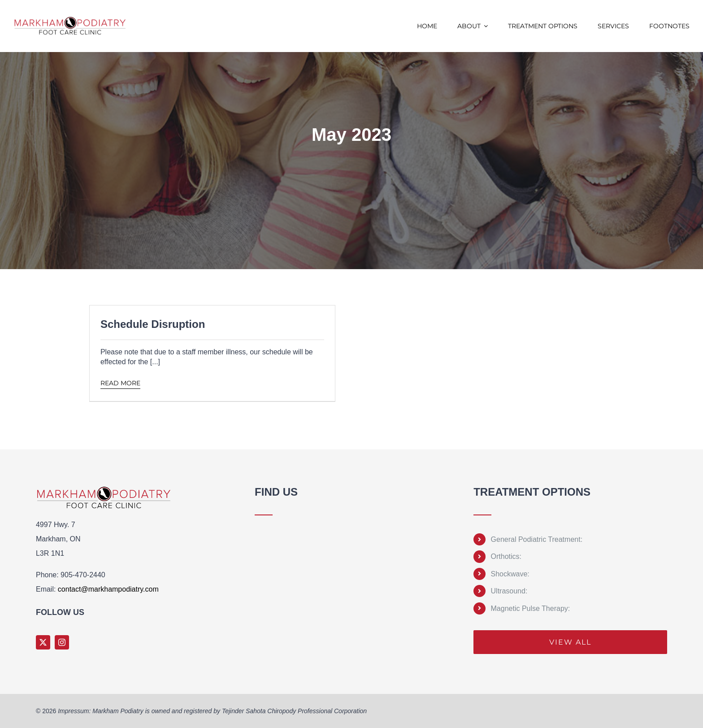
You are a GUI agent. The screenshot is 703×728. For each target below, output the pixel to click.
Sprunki (256, 658)
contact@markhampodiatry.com (108, 589)
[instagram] (62, 642)
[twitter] (43, 642)
